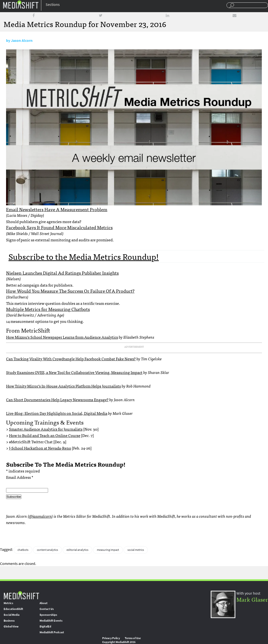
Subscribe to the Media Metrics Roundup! (84, 256)
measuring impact (108, 550)
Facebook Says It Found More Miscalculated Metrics (59, 227)
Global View (11, 626)
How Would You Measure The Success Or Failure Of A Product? (70, 291)
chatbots (23, 550)
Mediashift (21, 4)
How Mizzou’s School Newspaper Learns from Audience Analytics (62, 337)
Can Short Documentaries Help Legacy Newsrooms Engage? (57, 399)
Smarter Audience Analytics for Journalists (46, 429)
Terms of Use (133, 638)
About (44, 603)
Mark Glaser (252, 599)
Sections (53, 5)
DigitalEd (45, 626)
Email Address (20, 477)
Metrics (8, 603)
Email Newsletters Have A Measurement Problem (57, 209)
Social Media (12, 615)
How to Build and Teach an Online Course (45, 435)
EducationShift (13, 609)
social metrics (136, 550)
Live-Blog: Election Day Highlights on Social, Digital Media (57, 413)
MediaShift (21, 595)
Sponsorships (48, 615)
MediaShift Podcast (52, 632)
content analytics (47, 550)
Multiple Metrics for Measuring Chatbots (48, 309)
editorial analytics (77, 550)
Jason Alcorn (22, 41)
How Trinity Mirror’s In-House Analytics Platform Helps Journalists (63, 386)
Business (9, 621)
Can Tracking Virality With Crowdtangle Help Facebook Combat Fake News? (71, 359)
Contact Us (47, 609)
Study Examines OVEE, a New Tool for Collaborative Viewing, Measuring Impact (74, 372)
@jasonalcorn (40, 516)
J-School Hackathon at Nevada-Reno (40, 448)
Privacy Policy (111, 638)
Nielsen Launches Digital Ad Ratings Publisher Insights (62, 273)
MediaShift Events (51, 621)
